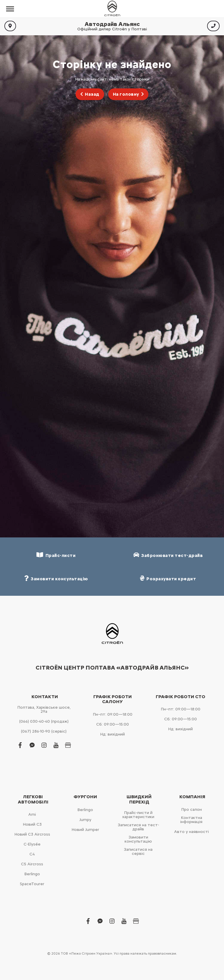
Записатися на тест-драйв (138, 827)
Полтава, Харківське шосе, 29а (44, 709)
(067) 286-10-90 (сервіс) (44, 731)
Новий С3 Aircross (32, 834)
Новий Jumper (85, 830)
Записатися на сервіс (138, 851)
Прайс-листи (56, 555)
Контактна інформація (191, 820)
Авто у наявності (191, 832)
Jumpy (85, 820)
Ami (32, 814)
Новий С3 (32, 824)
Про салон (191, 809)
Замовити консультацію (138, 839)
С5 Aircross (32, 864)
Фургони (85, 797)
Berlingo (32, 874)
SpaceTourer (32, 884)
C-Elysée (32, 844)
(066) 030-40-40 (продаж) (44, 721)
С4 (32, 854)
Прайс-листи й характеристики (138, 815)
